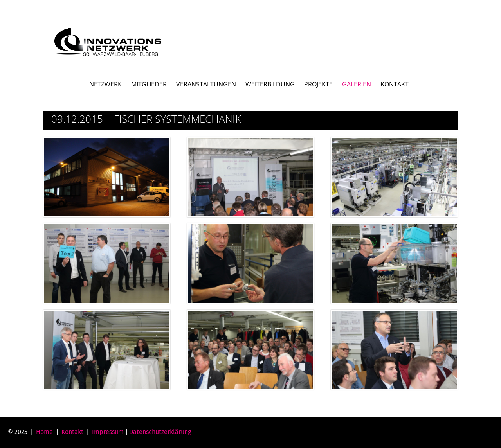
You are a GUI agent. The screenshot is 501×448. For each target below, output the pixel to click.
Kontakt (72, 432)
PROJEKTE (318, 84)
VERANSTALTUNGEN (206, 84)
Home (44, 432)
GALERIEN (357, 84)
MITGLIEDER (149, 84)
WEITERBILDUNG (270, 84)
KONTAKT (395, 84)
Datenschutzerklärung (160, 432)
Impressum (108, 432)
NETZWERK (105, 84)
